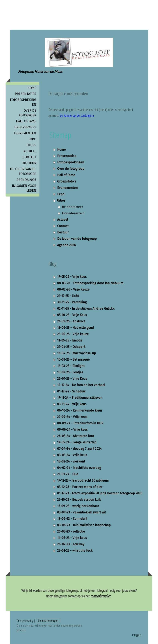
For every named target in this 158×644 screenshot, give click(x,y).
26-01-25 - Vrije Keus (72, 379)
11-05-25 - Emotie (70, 340)
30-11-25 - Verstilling (72, 302)
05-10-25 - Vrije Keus (72, 315)
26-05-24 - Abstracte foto (76, 436)
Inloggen (137, 635)
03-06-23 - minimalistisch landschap (84, 525)
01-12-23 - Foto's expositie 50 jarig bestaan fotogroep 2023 (100, 493)
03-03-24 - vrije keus (72, 455)
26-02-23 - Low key (71, 544)
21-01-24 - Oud (68, 474)
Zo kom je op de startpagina (77, 115)
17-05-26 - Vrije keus (72, 277)
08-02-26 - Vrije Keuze (73, 289)
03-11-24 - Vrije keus (72, 404)
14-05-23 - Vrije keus (72, 538)
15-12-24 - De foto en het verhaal (81, 385)
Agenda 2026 (26, 180)
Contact (29, 157)
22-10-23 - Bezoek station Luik (79, 500)
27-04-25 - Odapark (71, 347)
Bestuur (29, 163)
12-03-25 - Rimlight (71, 366)
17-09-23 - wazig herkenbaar (78, 506)
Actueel (30, 151)
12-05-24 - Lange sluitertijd (77, 442)
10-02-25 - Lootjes (70, 372)
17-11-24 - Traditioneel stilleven (80, 398)
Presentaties (25, 94)
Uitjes (31, 145)
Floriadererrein (73, 213)
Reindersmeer (73, 207)
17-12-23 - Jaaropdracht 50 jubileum (83, 481)
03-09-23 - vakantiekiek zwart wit (81, 512)
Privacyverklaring (25, 621)
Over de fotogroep (27, 113)
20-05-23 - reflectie (71, 531)
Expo (32, 139)
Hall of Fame (26, 121)
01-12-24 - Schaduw (71, 391)
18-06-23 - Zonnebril (72, 519)
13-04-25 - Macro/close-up (77, 353)
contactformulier (100, 596)
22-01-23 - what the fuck (75, 551)
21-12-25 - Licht (68, 296)
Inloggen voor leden (24, 188)
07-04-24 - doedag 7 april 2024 (79, 449)
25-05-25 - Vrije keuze (73, 334)
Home (32, 88)
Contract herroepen (48, 621)
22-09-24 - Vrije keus (72, 417)
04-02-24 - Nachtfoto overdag (79, 468)
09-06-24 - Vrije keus (72, 430)
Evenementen (25, 133)
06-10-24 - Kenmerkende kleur (80, 410)
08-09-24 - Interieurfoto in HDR (80, 423)
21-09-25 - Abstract (71, 321)
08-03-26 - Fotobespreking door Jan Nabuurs (90, 283)
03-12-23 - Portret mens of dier (80, 487)
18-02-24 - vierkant (71, 461)
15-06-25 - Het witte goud (76, 328)
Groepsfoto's (25, 127)
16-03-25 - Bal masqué (73, 360)
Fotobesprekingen (23, 102)
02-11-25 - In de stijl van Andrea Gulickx (86, 309)
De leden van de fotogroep (23, 171)
